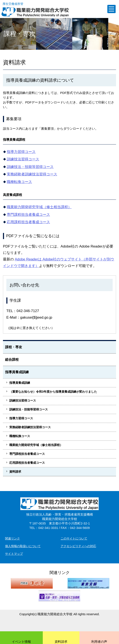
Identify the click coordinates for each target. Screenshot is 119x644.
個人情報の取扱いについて (23, 546)
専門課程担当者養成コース (28, 215)
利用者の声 (99, 642)
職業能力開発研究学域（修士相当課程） (39, 207)
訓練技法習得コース (23, 159)
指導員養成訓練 (17, 372)
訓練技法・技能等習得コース (30, 167)
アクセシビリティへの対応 (78, 546)
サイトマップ (14, 554)
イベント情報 (21, 642)
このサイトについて (74, 538)
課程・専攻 (14, 347)
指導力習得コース (21, 152)
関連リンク (12, 538)
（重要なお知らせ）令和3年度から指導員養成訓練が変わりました (53, 392)
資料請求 (15, 472)
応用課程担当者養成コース (28, 222)
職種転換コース (19, 182)
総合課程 (12, 360)
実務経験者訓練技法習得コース (32, 174)
